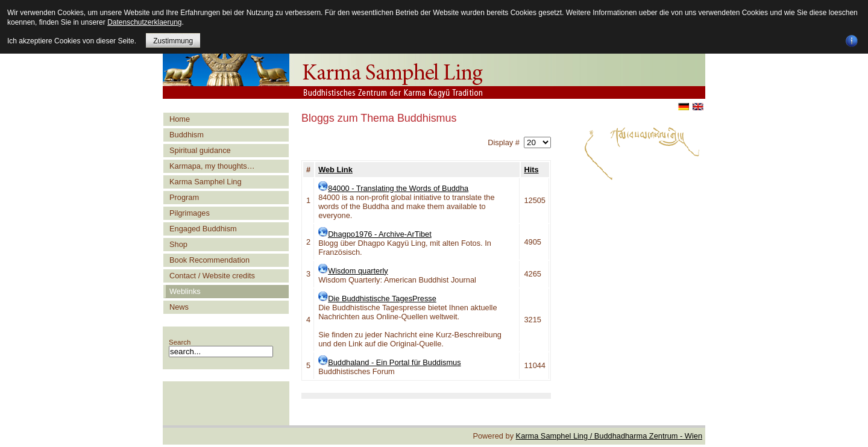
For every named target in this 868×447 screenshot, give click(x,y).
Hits (531, 170)
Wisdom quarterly (358, 271)
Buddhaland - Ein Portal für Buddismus (395, 362)
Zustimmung (173, 41)
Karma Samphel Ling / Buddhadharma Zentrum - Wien (609, 436)
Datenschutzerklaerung (144, 22)
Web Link (335, 170)
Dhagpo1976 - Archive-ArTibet (380, 234)
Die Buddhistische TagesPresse (382, 299)
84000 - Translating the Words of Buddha (398, 188)
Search (180, 342)
